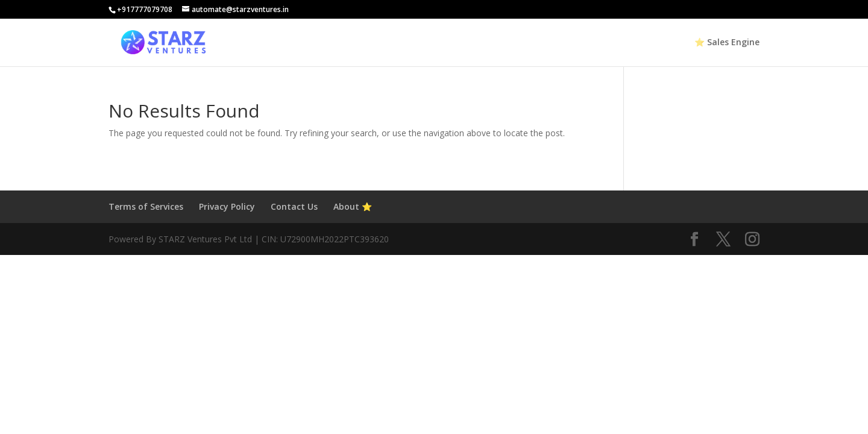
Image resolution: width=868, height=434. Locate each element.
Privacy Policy (227, 206)
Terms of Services (146, 206)
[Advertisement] (362, 339)
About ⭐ (353, 206)
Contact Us (294, 206)
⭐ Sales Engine (727, 43)
